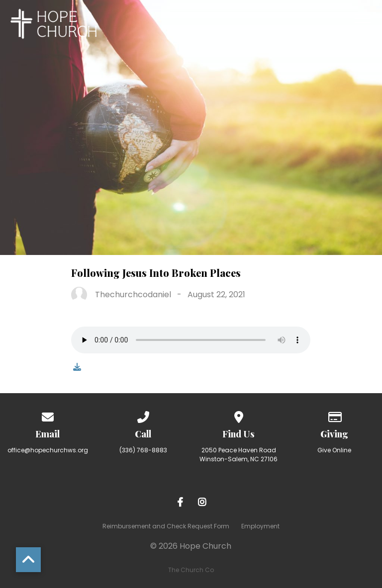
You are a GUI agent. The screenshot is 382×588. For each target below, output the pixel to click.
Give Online (334, 450)
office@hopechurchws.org (48, 450)
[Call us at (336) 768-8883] (143, 415)
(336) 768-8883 (143, 450)
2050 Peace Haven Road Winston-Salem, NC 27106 (239, 455)
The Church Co (191, 570)
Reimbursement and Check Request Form (166, 526)
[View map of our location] (239, 415)
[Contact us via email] (48, 415)
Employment (260, 526)
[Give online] (334, 415)
